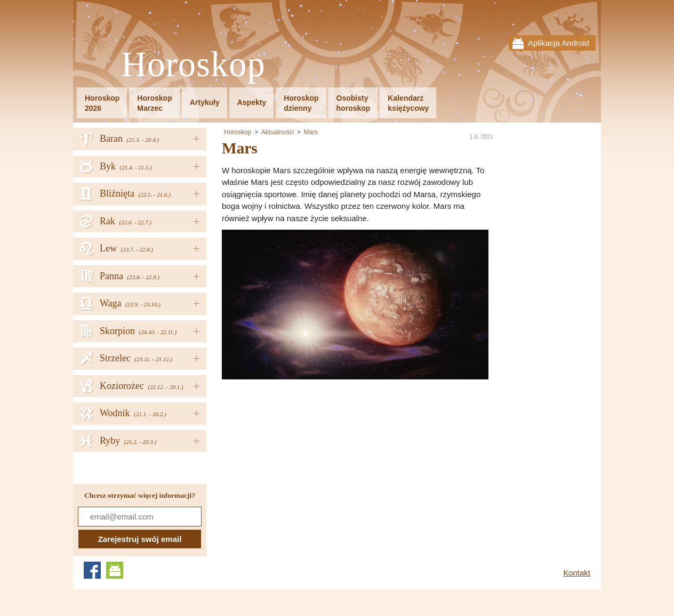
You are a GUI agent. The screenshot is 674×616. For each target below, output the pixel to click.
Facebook (92, 570)
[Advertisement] (311, 454)
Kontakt (577, 573)
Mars (311, 132)
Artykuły (205, 102)
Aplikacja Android (559, 43)
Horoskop (193, 65)
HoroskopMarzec (154, 103)
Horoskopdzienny (301, 103)
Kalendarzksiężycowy (408, 103)
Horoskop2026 (102, 103)
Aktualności (278, 132)
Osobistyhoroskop (354, 103)
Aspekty (252, 102)
